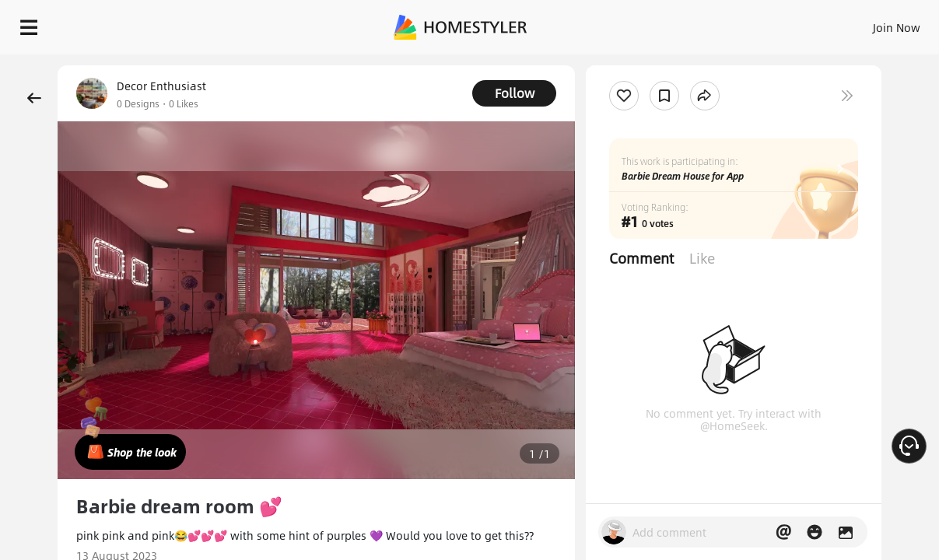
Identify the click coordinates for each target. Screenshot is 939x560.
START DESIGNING (862, 23)
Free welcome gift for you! (620, 62)
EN (763, 23)
